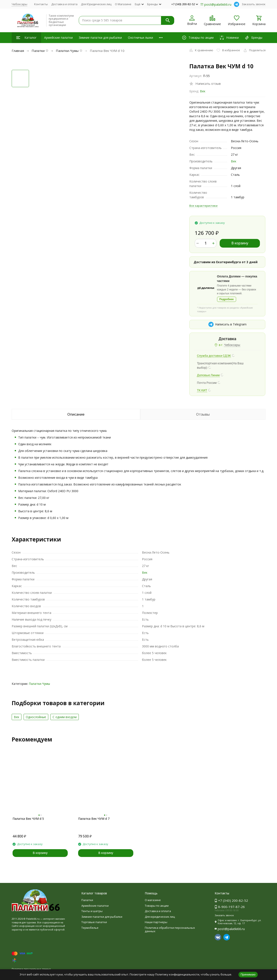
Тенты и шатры (92, 911)
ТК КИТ (202, 390)
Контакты (41, 4)
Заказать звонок (254, 4)
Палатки (38, 51)
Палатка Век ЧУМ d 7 (94, 819)
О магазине (153, 900)
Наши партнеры (156, 922)
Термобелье (90, 928)
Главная (18, 51)
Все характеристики (203, 206)
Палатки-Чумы (67, 51)
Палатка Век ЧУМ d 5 (28, 819)
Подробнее (227, 299)
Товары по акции (157, 906)
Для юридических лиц (160, 917)
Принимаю (248, 974)
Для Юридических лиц (96, 4)
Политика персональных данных (31, 969)
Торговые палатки (94, 922)
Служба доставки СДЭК (214, 356)
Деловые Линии (208, 375)
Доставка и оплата (64, 4)
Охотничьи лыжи (140, 38)
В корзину (240, 243)
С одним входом (65, 717)
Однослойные (36, 717)
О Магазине (123, 4)
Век (203, 91)
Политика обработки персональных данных (170, 929)
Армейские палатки (58, 38)
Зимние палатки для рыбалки (100, 38)
